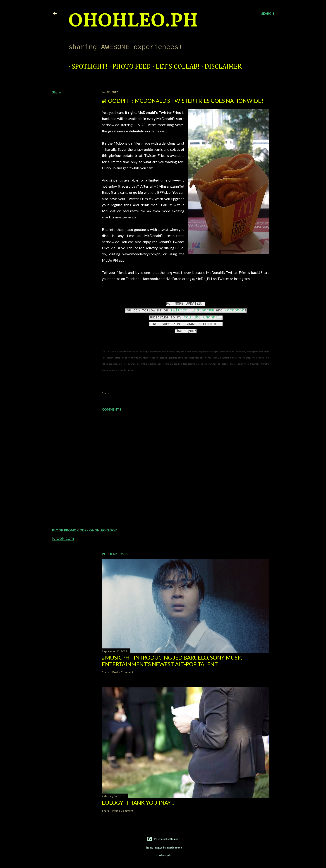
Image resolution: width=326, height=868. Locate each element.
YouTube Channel (202, 317)
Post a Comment (123, 672)
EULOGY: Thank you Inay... (138, 802)
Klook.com (63, 538)
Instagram (203, 310)
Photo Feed (128, 67)
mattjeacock (174, 848)
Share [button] (56, 92)
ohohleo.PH (133, 22)
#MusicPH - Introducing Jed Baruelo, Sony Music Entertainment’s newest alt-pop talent (172, 661)
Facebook (234, 310)
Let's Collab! (174, 67)
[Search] (268, 14)
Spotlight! (86, 67)
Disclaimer (220, 67)
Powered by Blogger (163, 839)
